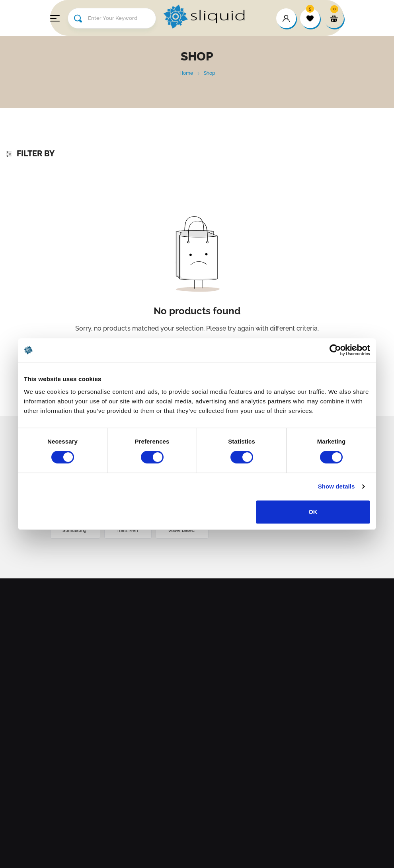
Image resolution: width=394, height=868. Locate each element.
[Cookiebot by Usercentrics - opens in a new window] (335, 350)
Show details (336, 486)
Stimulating (75, 530)
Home (186, 73)
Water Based (182, 530)
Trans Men (128, 530)
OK (313, 512)
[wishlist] (310, 18)
